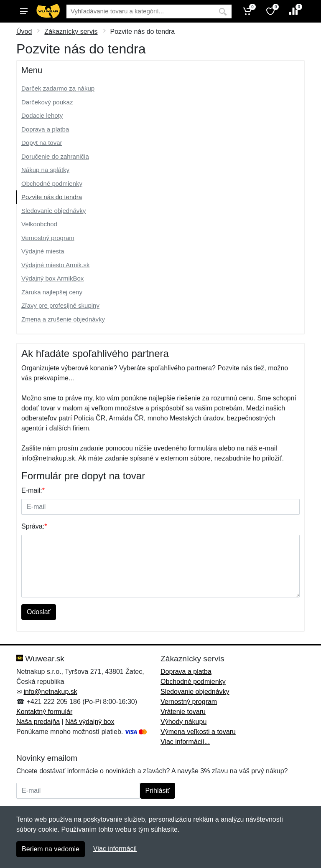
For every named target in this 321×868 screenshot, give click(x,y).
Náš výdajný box (90, 722)
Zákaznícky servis (71, 32)
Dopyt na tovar (42, 143)
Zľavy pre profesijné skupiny (60, 305)
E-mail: (33, 490)
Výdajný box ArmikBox (52, 278)
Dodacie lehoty (42, 115)
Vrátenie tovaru (183, 712)
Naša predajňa (38, 722)
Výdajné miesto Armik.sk (55, 265)
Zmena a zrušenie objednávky (63, 319)
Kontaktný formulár (44, 712)
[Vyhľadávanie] (140, 11)
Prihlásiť (158, 791)
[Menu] (24, 11)
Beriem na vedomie (51, 849)
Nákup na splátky (45, 170)
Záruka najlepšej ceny (52, 292)
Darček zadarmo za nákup (58, 88)
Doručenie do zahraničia (55, 156)
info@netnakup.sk (50, 692)
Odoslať (39, 612)
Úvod (24, 32)
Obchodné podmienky (52, 183)
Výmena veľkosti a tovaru (198, 732)
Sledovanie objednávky (53, 211)
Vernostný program (48, 238)
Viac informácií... (185, 742)
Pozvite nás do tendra (52, 197)
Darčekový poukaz (47, 102)
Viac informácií (115, 849)
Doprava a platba (45, 129)
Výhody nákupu (183, 722)
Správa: (34, 526)
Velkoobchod (39, 224)
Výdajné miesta (43, 251)
